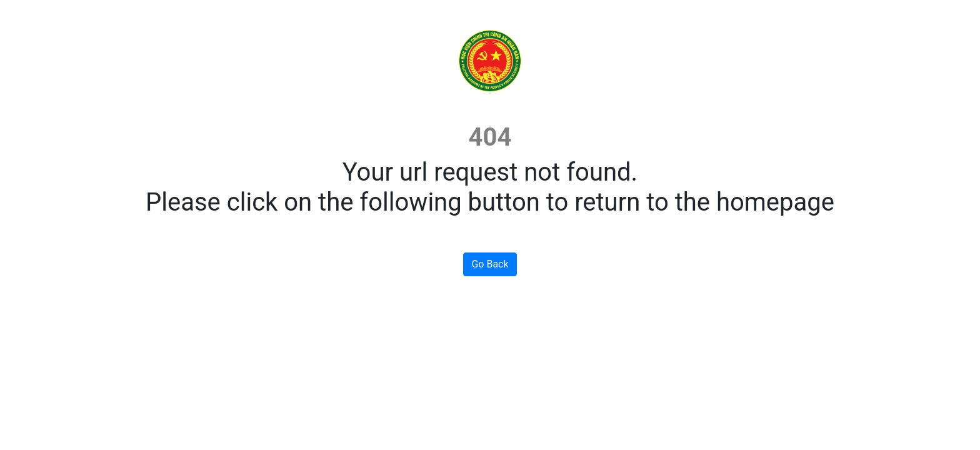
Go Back (490, 264)
